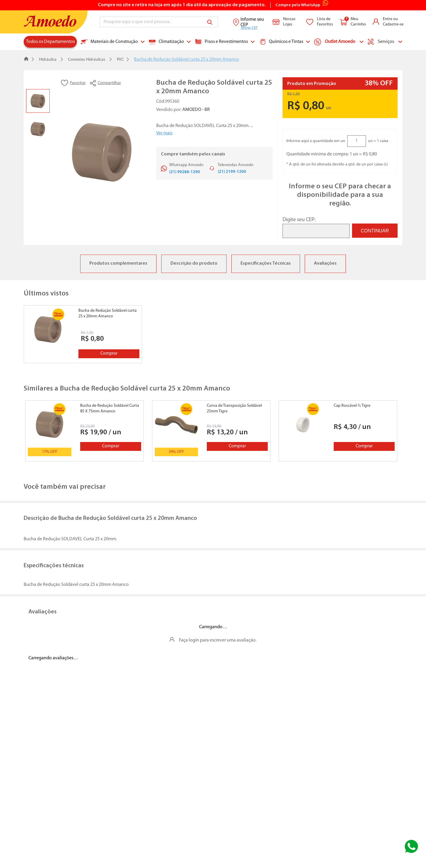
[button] (120, 83)
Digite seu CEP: (299, 220)
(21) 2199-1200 (232, 172)
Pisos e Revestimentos (221, 42)
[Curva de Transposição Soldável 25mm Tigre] (211, 431)
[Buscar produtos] (211, 22)
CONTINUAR (375, 231)
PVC (120, 60)
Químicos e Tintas (281, 42)
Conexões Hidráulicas (87, 60)
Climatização (166, 42)
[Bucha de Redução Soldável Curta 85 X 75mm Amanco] (84, 431)
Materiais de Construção (109, 42)
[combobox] (159, 22)
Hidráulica (48, 60)
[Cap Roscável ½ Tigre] (338, 431)
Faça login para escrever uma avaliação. (218, 640)
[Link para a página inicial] (26, 60)
